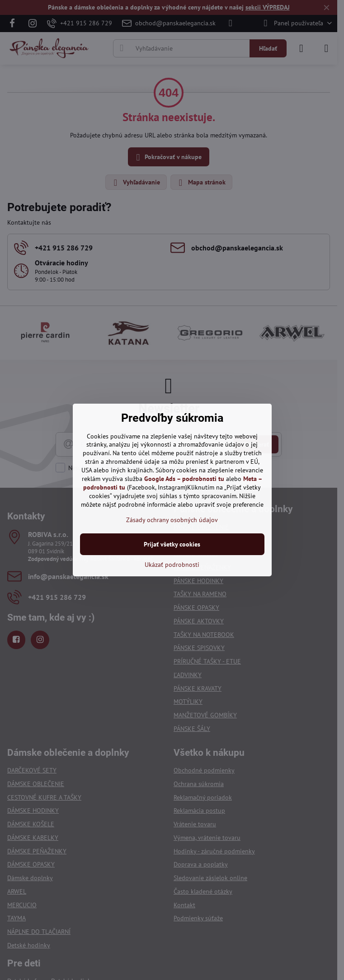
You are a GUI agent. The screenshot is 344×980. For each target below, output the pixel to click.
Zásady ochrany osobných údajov (172, 520)
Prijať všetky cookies (172, 544)
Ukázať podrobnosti (172, 565)
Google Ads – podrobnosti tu (184, 479)
